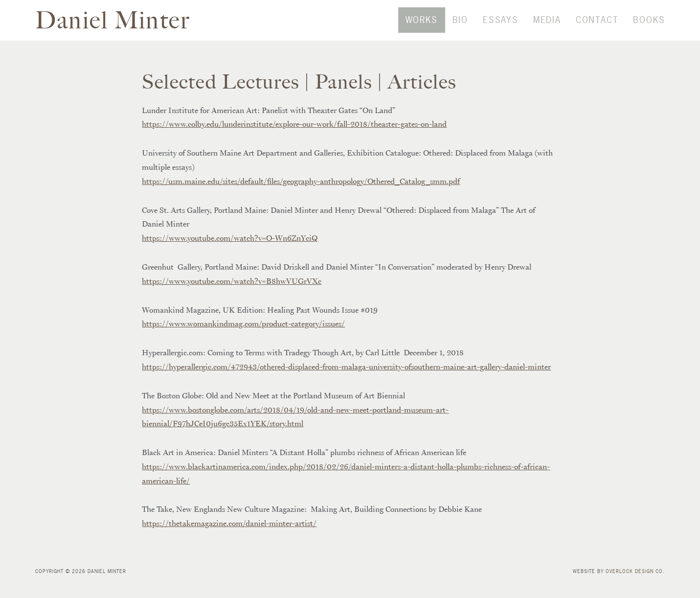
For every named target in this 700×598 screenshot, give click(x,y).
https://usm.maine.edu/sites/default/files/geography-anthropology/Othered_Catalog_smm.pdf (301, 196)
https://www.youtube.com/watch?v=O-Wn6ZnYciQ (230, 253)
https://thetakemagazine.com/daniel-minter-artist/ (229, 538)
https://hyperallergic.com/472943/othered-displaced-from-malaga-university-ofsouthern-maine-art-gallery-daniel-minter (346, 381)
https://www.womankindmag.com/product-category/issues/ (243, 338)
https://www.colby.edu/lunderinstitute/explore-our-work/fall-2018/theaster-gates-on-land (294, 138)
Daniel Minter (115, 27)
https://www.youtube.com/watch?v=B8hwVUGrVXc (232, 296)
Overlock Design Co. (635, 586)
